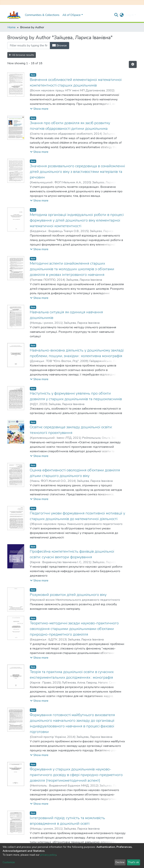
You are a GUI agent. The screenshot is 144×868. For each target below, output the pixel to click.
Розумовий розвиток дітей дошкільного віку (68, 595)
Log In (130, 15)
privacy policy (48, 855)
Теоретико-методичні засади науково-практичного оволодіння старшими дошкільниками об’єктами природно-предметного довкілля (74, 629)
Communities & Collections (42, 15)
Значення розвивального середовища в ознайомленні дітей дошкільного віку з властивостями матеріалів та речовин (77, 172)
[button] (122, 15)
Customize (9, 862)
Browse (60, 46)
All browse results (22, 55)
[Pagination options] (133, 64)
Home (12, 27)
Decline (120, 862)
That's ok (133, 862)
